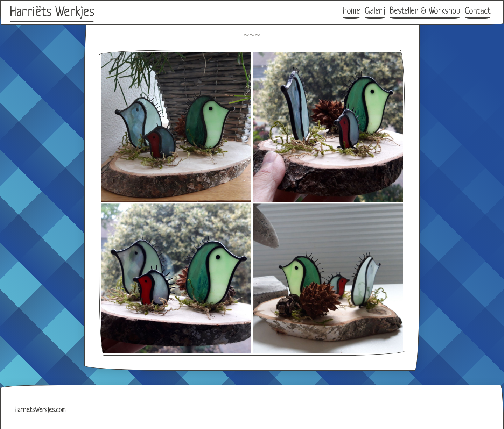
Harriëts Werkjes (52, 13)
